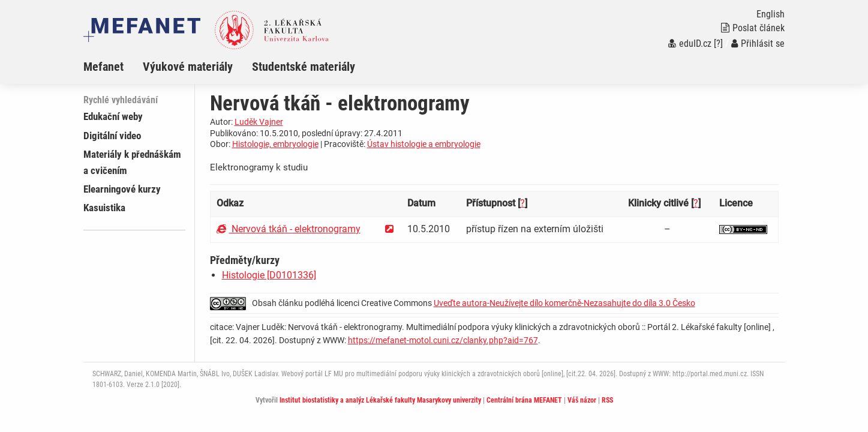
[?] (718, 43)
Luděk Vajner (259, 122)
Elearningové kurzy (122, 189)
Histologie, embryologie (275, 144)
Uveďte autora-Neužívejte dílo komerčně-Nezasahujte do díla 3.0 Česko (564, 303)
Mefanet (103, 67)
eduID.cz (690, 43)
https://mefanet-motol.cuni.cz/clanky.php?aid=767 (443, 340)
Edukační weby (113, 116)
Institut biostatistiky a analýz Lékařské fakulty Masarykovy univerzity (380, 400)
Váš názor (582, 400)
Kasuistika (104, 208)
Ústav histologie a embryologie (424, 144)
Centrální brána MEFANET (524, 400)
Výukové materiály (188, 67)
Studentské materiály (304, 67)
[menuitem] (113, 67)
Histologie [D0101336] (269, 275)
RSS (607, 400)
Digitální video (112, 136)
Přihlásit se (758, 43)
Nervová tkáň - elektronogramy (289, 229)
